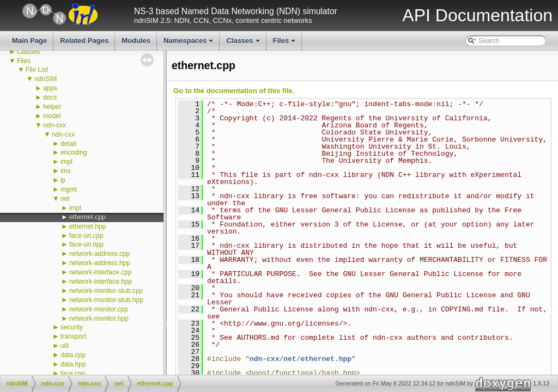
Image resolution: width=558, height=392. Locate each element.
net (65, 199)
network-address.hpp (100, 263)
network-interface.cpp (101, 272)
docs (50, 97)
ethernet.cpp (87, 217)
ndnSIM (46, 79)
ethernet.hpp (87, 226)
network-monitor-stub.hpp (106, 300)
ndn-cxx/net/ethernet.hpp (301, 359)
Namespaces (189, 44)
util (65, 346)
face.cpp (73, 373)
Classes (244, 44)
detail (68, 144)
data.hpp (73, 364)
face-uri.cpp (86, 236)
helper (52, 107)
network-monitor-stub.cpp (106, 291)
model (52, 116)
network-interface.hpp (101, 281)
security (72, 327)
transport (73, 336)
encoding (74, 152)
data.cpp (73, 355)
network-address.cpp (99, 254)
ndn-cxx (54, 125)
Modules (136, 41)
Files (285, 44)
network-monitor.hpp (99, 318)
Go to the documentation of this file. (234, 91)
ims (66, 171)
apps (50, 88)
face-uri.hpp (86, 244)
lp (63, 180)
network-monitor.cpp (99, 309)
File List (37, 70)
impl (66, 162)
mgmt (69, 189)
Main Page (29, 41)
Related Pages (84, 41)
